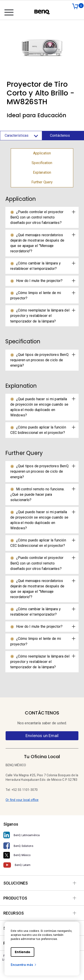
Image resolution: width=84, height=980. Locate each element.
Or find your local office (22, 800)
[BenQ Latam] (42, 865)
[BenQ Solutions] (42, 846)
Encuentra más (24, 965)
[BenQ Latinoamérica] (42, 835)
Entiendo (23, 952)
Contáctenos (60, 135)
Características (21, 136)
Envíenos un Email (42, 736)
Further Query (42, 182)
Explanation (42, 172)
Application (42, 153)
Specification (42, 163)
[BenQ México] (42, 855)
